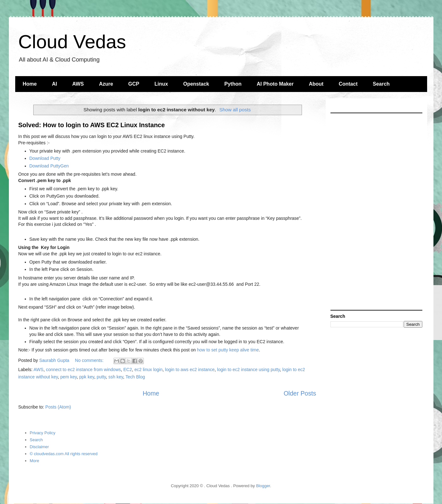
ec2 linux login (148, 370)
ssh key (116, 377)
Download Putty (45, 158)
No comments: (90, 360)
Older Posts (300, 393)
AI (54, 84)
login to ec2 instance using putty (248, 370)
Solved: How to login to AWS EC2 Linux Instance (92, 125)
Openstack (196, 84)
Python (233, 84)
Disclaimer (39, 447)
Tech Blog (135, 377)
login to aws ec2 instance (190, 370)
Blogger (263, 486)
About (316, 84)
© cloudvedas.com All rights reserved (64, 454)
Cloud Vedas (72, 42)
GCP (134, 84)
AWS (78, 84)
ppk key (87, 377)
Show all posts (235, 110)
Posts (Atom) (58, 407)
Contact (348, 84)
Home (30, 84)
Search (381, 84)
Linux (161, 84)
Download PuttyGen (49, 166)
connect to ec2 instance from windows (83, 370)
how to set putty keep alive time (228, 350)
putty (101, 377)
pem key (68, 377)
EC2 (128, 370)
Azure (106, 84)
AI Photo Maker (275, 84)
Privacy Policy (43, 433)
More (35, 461)
